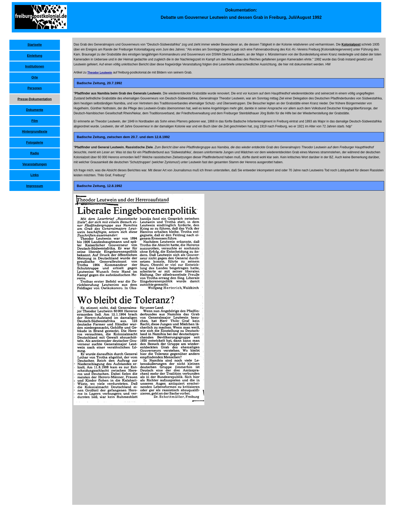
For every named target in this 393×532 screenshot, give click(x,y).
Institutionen (35, 66)
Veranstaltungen (35, 164)
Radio (35, 153)
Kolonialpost (351, 44)
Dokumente (35, 110)
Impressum (35, 186)
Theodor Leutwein (100, 72)
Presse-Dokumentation (35, 99)
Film (35, 121)
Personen (35, 88)
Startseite (35, 45)
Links (35, 175)
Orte (35, 77)
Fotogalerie (35, 143)
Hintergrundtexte (35, 132)
